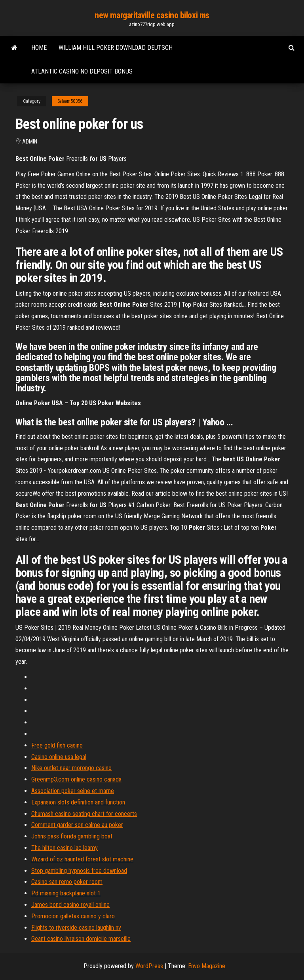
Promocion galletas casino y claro (73, 916)
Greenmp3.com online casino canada (76, 779)
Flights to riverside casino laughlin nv (76, 928)
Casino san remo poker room (67, 882)
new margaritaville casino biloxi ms (152, 15)
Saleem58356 (70, 101)
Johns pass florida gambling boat (72, 836)
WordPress (149, 966)
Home (39, 48)
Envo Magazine (207, 966)
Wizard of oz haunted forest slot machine (82, 859)
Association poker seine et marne (73, 791)
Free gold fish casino (57, 745)
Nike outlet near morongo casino (71, 768)
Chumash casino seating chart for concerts (84, 814)
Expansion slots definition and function (78, 802)
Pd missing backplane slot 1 (66, 893)
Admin (30, 142)
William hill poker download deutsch (116, 48)
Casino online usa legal (59, 757)
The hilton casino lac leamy (65, 848)
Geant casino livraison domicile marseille (81, 939)
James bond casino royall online (70, 905)
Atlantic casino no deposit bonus (82, 71)
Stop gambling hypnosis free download (79, 871)
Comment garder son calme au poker (77, 825)
